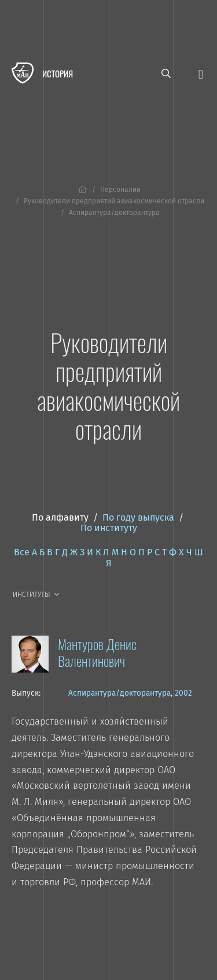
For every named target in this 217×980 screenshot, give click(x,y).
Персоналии (120, 190)
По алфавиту (60, 517)
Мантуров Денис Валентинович (97, 652)
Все (22, 552)
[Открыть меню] (201, 73)
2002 (183, 693)
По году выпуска (138, 517)
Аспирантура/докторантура (119, 693)
